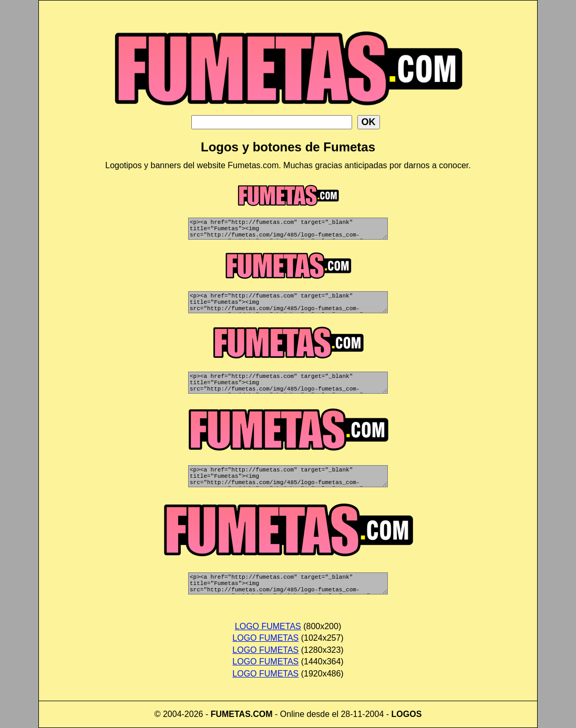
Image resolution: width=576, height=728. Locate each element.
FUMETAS (231, 714)
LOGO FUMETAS (268, 626)
